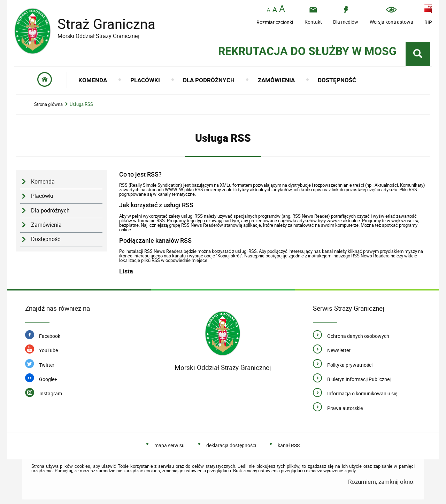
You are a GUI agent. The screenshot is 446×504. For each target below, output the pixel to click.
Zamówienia (46, 225)
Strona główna (48, 104)
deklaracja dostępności (231, 445)
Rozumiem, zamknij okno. (381, 482)
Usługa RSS (81, 104)
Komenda (43, 182)
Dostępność (46, 239)
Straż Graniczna (101, 24)
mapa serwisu (170, 445)
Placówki (42, 196)
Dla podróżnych (50, 211)
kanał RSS (289, 445)
